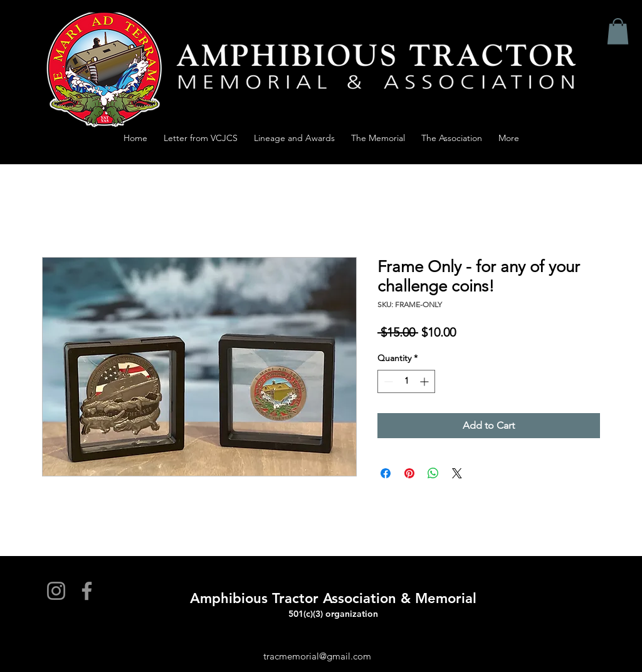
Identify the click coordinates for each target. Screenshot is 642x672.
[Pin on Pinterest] (409, 473)
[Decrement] (387, 381)
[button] (618, 31)
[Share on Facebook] (386, 473)
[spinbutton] (406, 381)
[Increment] (425, 381)
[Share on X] (457, 473)
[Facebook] (87, 591)
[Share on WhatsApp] (433, 473)
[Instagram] (56, 591)
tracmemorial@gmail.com (317, 656)
